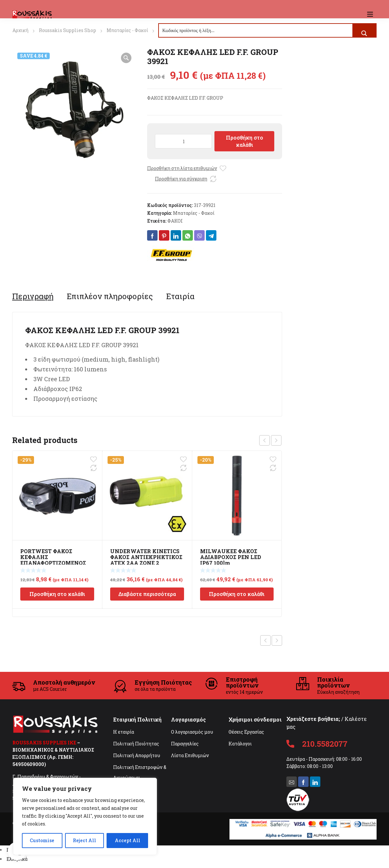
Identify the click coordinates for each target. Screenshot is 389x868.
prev (264, 440)
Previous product (265, 640)
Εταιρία (180, 296)
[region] (85, 816)
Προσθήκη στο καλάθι (245, 141)
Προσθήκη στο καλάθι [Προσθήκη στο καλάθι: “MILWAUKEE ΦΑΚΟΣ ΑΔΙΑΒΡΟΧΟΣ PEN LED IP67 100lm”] (237, 594)
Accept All (127, 840)
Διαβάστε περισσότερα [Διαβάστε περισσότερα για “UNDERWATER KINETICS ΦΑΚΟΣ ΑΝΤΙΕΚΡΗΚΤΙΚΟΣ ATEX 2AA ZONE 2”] (147, 594)
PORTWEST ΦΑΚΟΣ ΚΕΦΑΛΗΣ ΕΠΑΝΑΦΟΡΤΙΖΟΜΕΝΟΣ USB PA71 (53, 560)
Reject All (85, 840)
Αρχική (20, 30)
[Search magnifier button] (364, 33)
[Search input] (256, 30)
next (276, 440)
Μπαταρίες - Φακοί (127, 30)
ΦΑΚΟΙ (175, 221)
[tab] (33, 296)
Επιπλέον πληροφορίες (110, 296)
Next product (277, 640)
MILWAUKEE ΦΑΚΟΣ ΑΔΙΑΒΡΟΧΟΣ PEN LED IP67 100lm (231, 557)
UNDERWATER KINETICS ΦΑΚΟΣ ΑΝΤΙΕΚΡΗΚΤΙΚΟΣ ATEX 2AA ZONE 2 (146, 557)
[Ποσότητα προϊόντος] (183, 141)
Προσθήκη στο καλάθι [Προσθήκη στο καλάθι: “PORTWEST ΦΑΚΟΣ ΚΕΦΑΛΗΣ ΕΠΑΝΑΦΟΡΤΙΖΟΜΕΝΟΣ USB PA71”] (57, 594)
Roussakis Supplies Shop (68, 30)
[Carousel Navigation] (270, 440)
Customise (42, 840)
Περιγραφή (33, 296)
